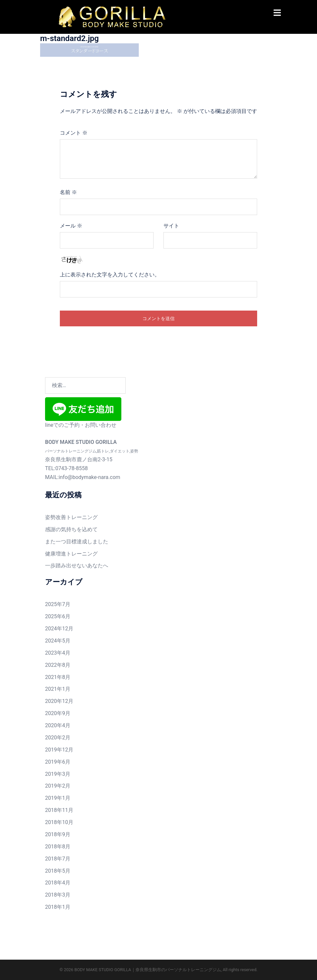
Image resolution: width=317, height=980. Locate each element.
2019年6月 (58, 762)
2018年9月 (58, 834)
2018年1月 (58, 907)
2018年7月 (58, 859)
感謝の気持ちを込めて (71, 529)
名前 (68, 192)
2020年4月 (58, 725)
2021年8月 (58, 677)
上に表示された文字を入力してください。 (110, 275)
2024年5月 (58, 641)
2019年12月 (59, 750)
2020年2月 (58, 738)
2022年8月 (58, 665)
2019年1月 (58, 798)
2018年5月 (58, 871)
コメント (74, 133)
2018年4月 (58, 883)
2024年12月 (59, 629)
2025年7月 (58, 604)
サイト (171, 226)
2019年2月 (58, 786)
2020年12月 (59, 701)
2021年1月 (58, 689)
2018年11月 (59, 810)
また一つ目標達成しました (77, 542)
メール (71, 226)
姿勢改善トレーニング (71, 517)
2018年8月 (58, 847)
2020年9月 (58, 713)
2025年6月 (58, 616)
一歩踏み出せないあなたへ (77, 566)
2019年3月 (58, 774)
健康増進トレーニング (71, 554)
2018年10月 (59, 822)
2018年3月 (58, 895)
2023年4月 (58, 653)
